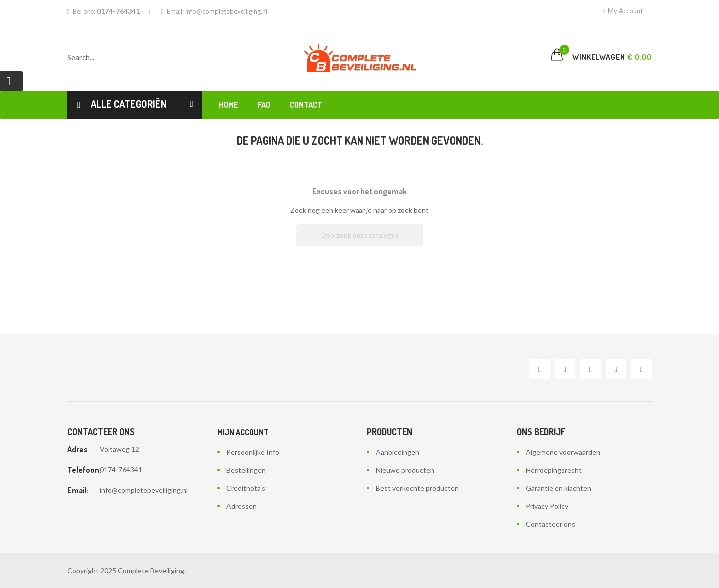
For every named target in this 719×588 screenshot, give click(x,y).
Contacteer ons (550, 524)
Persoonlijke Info (253, 452)
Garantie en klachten (558, 488)
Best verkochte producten (417, 488)
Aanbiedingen (398, 452)
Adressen (241, 506)
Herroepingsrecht (554, 470)
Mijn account (243, 432)
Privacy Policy (547, 506)
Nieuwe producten (405, 470)
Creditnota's (246, 488)
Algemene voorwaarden (563, 452)
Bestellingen (246, 470)
